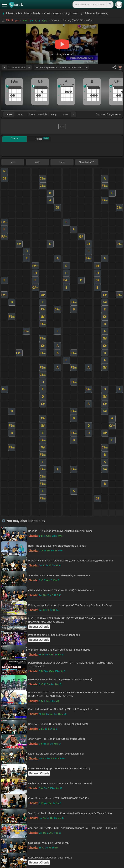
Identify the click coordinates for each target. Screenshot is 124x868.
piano (20, 114)
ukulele (31, 114)
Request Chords (39, 627)
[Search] (110, 5)
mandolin (43, 114)
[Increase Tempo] (29, 67)
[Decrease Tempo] (4, 67)
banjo (54, 114)
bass (65, 114)
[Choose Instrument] (73, 114)
